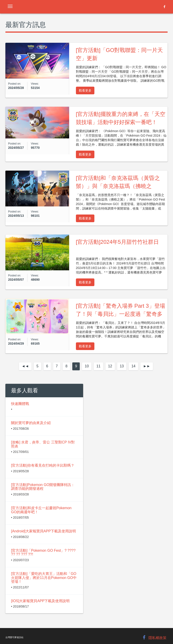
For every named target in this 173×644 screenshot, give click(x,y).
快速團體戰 (20, 404)
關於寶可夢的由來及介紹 (31, 423)
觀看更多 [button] (85, 90)
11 (98, 366)
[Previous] (25, 366)
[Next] (147, 366)
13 (122, 366)
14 (133, 366)
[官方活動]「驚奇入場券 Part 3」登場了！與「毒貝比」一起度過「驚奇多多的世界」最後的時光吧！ (121, 314)
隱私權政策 (157, 638)
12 (110, 366)
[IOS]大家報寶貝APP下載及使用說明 (40, 601)
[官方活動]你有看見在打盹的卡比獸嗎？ (43, 465)
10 (87, 366)
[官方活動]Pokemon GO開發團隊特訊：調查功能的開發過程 (43, 487)
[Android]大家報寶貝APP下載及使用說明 (43, 531)
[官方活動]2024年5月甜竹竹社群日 (117, 242)
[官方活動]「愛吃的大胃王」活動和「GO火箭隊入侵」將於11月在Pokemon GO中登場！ (44, 578)
